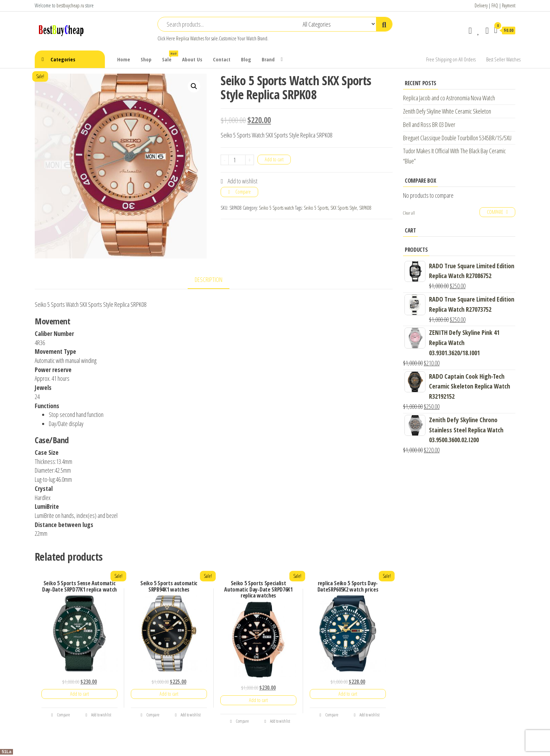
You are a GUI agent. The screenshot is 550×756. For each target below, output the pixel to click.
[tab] (214, 280)
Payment (509, 5)
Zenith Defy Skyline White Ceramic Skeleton (447, 111)
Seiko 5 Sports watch (276, 208)
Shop (146, 59)
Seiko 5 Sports (316, 208)
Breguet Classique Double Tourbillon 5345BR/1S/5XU (457, 138)
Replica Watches (190, 38)
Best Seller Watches (503, 59)
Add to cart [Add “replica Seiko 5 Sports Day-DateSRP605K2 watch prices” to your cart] (348, 694)
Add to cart (274, 159)
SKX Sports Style (344, 208)
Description (209, 279)
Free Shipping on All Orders (451, 59)
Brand (268, 59)
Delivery (481, 5)
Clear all (409, 213)
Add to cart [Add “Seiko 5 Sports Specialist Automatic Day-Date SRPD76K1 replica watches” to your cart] (258, 700)
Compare (243, 192)
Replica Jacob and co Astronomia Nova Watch (449, 98)
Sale (169, 57)
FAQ (495, 5)
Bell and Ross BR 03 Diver (429, 124)
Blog (246, 59)
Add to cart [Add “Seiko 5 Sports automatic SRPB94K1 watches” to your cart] (169, 694)
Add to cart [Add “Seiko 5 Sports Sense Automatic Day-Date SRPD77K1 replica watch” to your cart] (79, 694)
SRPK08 (365, 208)
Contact (222, 59)
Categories (63, 59)
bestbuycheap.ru (70, 5)
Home (124, 59)
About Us (192, 59)
